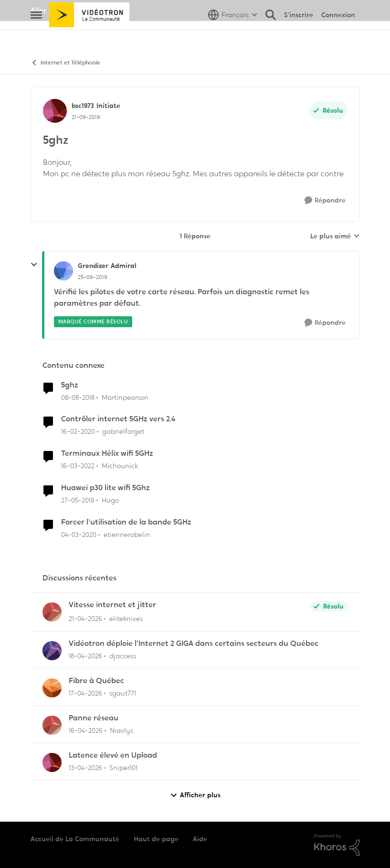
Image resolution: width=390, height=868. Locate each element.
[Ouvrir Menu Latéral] (36, 36)
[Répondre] (325, 200)
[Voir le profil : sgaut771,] (52, 688)
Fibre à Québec (96, 681)
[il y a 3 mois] (85, 619)
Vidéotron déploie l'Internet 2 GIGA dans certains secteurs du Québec (194, 643)
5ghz (70, 385)
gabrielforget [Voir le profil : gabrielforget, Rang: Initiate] (123, 431)
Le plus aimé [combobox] (335, 236)
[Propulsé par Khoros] (337, 845)
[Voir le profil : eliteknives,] (52, 612)
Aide (200, 839)
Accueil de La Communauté (75, 839)
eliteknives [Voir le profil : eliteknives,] (126, 619)
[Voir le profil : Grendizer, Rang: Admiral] (63, 271)
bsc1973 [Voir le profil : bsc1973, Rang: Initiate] (83, 106)
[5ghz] (93, 277)
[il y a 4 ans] (78, 466)
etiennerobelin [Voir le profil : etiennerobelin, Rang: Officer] (127, 535)
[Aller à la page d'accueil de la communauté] (90, 36)
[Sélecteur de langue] (233, 36)
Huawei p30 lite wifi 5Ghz (105, 488)
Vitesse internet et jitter (112, 605)
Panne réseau (94, 718)
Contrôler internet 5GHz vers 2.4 (118, 419)
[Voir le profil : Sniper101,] (52, 762)
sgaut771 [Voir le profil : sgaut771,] (123, 693)
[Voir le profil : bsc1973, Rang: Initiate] (55, 111)
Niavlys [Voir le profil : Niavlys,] (121, 730)
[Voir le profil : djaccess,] (52, 651)
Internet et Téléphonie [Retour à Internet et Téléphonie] (65, 63)
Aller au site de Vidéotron (76, 10)
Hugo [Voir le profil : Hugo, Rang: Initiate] (110, 500)
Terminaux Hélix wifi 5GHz (107, 453)
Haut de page (156, 839)
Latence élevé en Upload (113, 755)
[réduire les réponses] (34, 265)
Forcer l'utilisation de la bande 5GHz (126, 522)
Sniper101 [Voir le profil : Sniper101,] (123, 768)
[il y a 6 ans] (78, 432)
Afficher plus (195, 795)
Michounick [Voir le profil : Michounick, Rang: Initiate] (120, 466)
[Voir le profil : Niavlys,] (52, 725)
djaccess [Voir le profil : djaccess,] (123, 656)
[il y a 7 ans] (78, 397)
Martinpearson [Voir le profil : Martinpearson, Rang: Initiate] (125, 397)
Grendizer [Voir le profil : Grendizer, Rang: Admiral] (93, 266)
